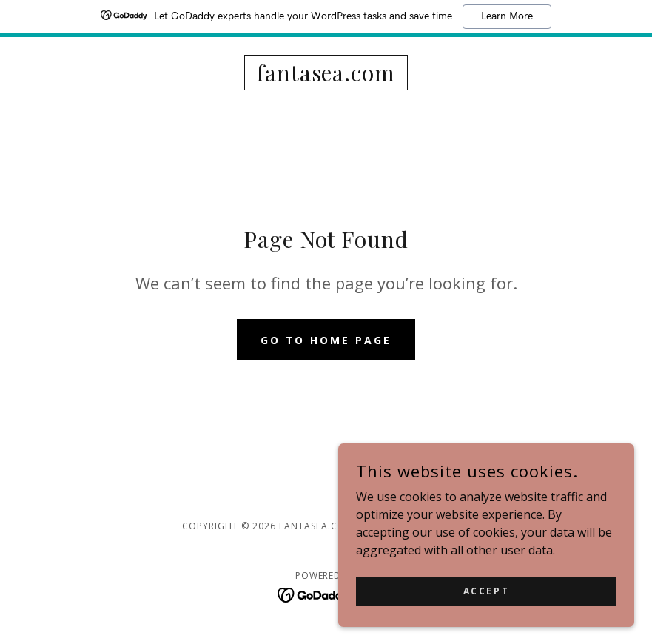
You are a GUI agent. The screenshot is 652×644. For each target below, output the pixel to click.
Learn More (507, 16)
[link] (326, 77)
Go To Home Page (326, 340)
